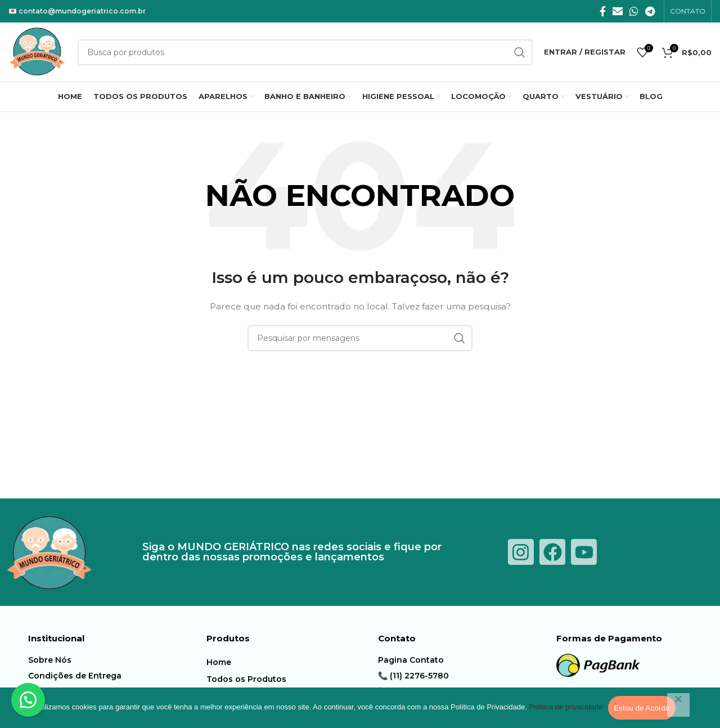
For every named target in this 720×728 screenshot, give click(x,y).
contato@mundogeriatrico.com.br (82, 11)
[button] (28, 700)
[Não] (678, 705)
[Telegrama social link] (650, 11)
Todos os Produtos (246, 679)
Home (219, 662)
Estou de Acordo (642, 708)
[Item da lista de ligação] (114, 660)
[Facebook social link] (603, 11)
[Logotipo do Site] (37, 51)
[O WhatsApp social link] (634, 11)
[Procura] (360, 338)
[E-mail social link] (618, 11)
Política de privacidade (566, 707)
